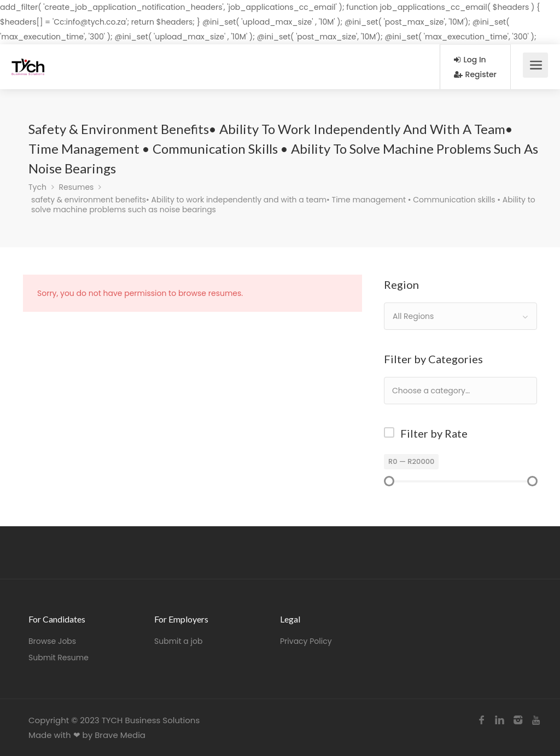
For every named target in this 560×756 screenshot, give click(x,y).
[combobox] (460, 316)
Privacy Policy (306, 641)
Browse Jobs (52, 641)
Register (475, 74)
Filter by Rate (434, 433)
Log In (470, 60)
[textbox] (466, 390)
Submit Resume (59, 658)
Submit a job (178, 641)
